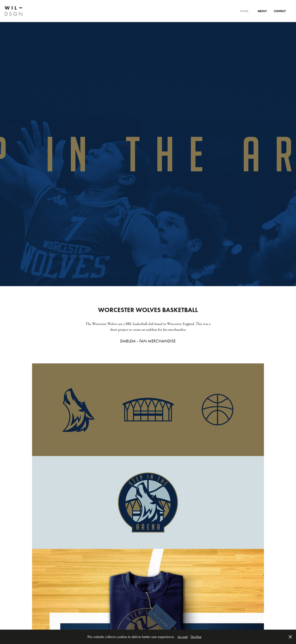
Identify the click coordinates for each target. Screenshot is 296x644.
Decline (196, 637)
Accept (183, 637)
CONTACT (280, 11)
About (262, 11)
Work (244, 11)
